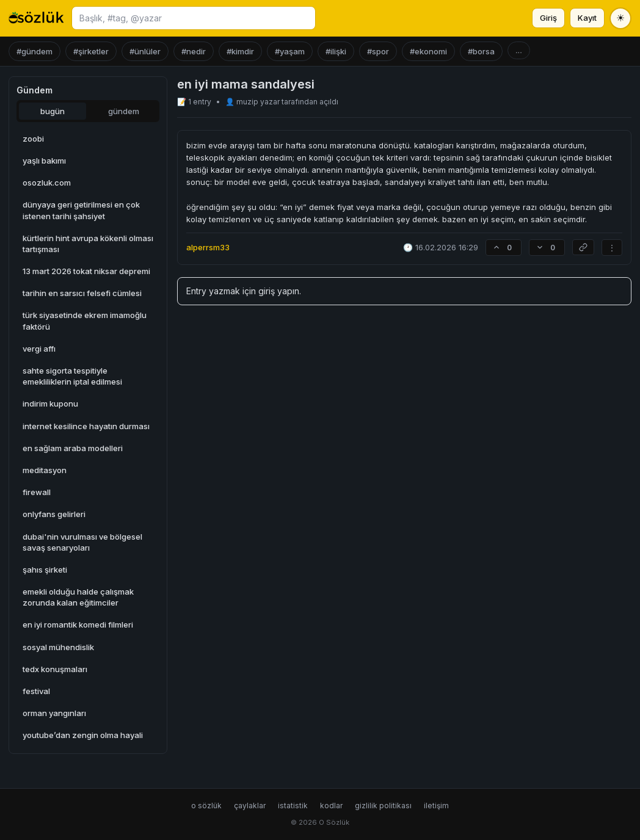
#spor (378, 51)
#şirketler (91, 51)
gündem (124, 111)
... (519, 50)
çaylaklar (250, 806)
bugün (53, 111)
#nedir (194, 51)
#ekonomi (428, 51)
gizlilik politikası (383, 806)
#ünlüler (145, 51)
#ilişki (336, 51)
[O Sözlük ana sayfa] (36, 18)
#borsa (481, 51)
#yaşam (290, 51)
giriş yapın (279, 291)
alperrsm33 (208, 247)
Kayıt (587, 18)
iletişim (436, 806)
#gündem (35, 51)
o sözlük (206, 806)
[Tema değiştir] (620, 18)
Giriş (548, 18)
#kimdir (240, 51)
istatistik (293, 806)
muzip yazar (259, 102)
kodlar (331, 806)
